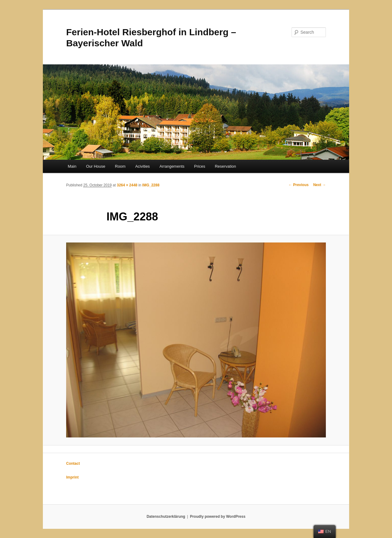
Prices (200, 166)
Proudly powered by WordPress (218, 517)
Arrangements (172, 166)
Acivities (142, 166)
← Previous (299, 185)
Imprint (72, 477)
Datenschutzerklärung (166, 517)
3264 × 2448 (127, 185)
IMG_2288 (151, 185)
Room (120, 166)
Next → (320, 185)
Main (72, 166)
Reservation (225, 166)
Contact (73, 464)
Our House (96, 166)
